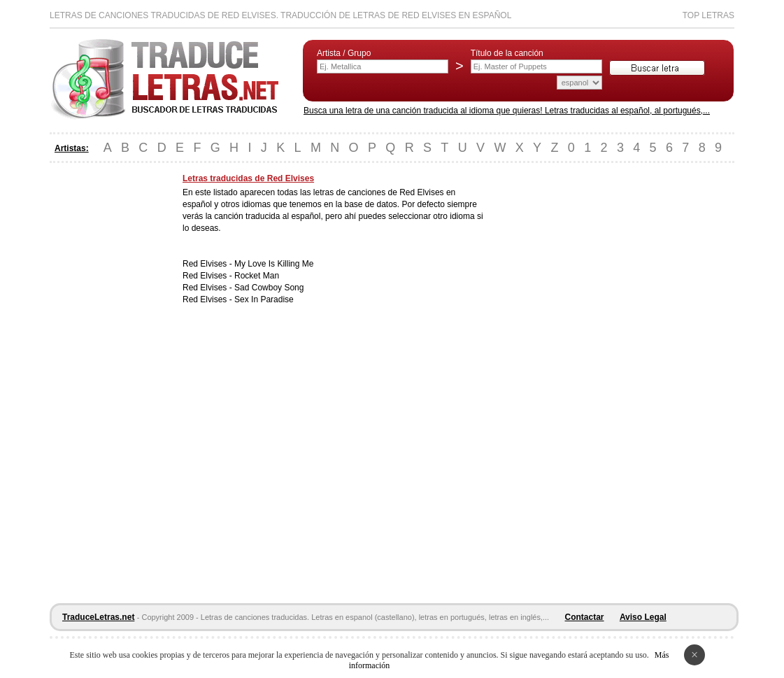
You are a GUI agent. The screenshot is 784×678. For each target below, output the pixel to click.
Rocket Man (257, 276)
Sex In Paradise (264, 299)
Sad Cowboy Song (269, 288)
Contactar (585, 617)
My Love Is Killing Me (274, 264)
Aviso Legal (643, 617)
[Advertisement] (106, 383)
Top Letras (708, 15)
